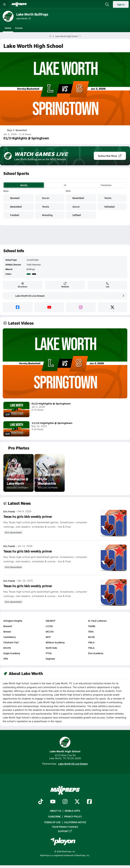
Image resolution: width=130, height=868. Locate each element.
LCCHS (49, 626)
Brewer (7, 632)
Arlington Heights (13, 621)
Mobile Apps (72, 811)
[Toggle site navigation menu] (4, 4)
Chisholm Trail (11, 642)
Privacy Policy (73, 816)
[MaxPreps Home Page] (50, 36)
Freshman (106, 185)
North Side (51, 648)
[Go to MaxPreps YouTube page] (53, 802)
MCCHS (50, 632)
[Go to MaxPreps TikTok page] (41, 802)
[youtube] (49, 307)
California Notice (75, 822)
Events (19, 28)
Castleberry (10, 637)
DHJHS (7, 648)
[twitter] (112, 307)
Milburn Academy (55, 642)
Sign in (121, 4)
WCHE (91, 637)
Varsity (24, 185)
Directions (23, 285)
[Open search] (107, 4)
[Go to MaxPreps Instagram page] (65, 802)
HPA (6, 659)
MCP (48, 637)
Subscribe (55, 816)
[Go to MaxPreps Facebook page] (89, 802)
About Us (56, 811)
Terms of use (52, 822)
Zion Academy (96, 653)
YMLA (91, 642)
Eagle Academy (12, 653)
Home (8, 28)
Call (107, 285)
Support (65, 831)
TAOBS (92, 626)
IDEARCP (51, 621)
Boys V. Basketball (15, 130)
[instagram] (81, 307)
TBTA (91, 632)
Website (65, 285)
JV (65, 185)
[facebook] (18, 307)
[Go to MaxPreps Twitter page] (77, 802)
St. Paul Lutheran (97, 621)
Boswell (8, 626)
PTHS (49, 653)
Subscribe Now (110, 156)
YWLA (91, 648)
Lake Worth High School (65, 745)
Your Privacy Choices (65, 827)
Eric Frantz (9, 512)
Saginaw (50, 659)
